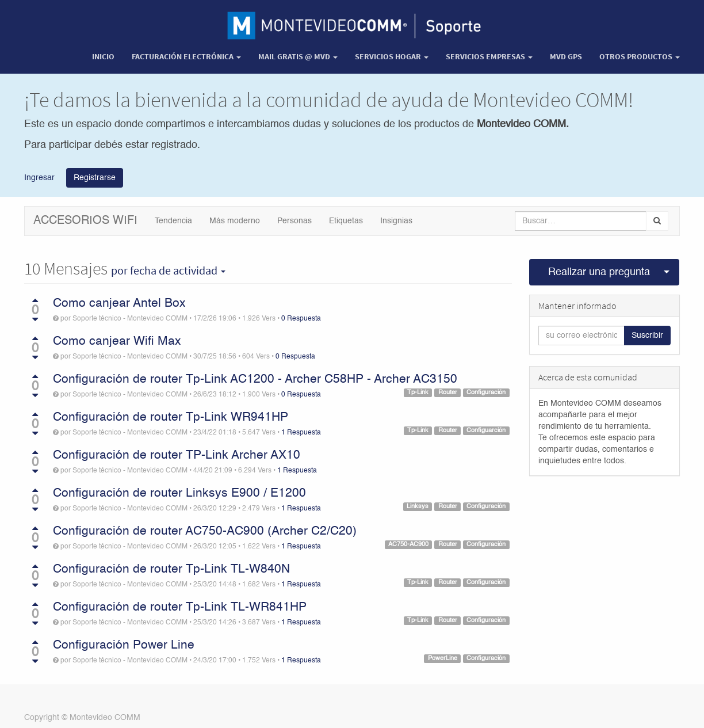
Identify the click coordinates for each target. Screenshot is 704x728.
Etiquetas (346, 221)
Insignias (396, 221)
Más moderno (235, 221)
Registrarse (95, 178)
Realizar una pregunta (599, 272)
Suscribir (647, 336)
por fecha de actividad (168, 270)
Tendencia (173, 221)
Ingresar (39, 177)
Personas (294, 221)
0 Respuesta (301, 319)
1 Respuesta (301, 433)
